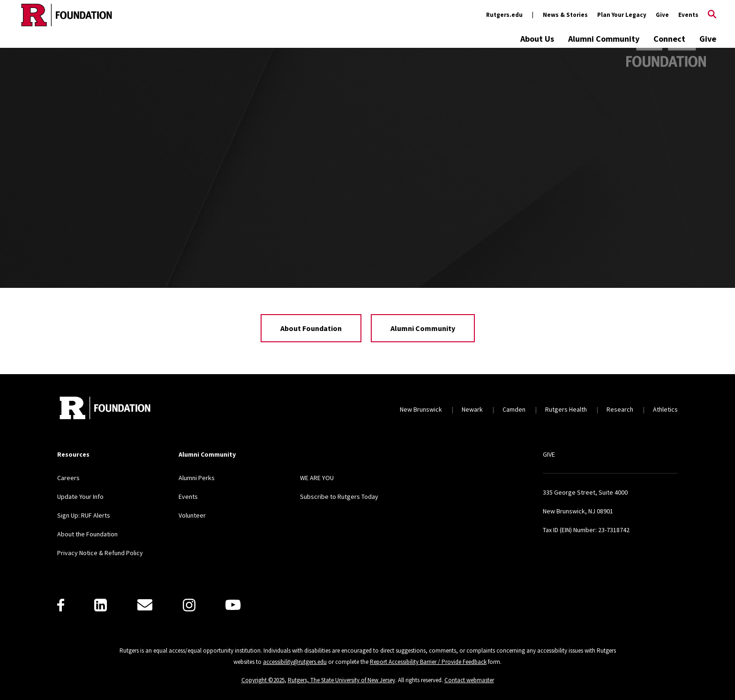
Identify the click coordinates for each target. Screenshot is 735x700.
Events (688, 15)
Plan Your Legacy (622, 15)
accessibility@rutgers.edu (295, 662)
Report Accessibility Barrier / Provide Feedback (428, 662)
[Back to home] (105, 409)
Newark (472, 409)
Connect (669, 39)
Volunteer (192, 515)
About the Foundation (87, 534)
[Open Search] (712, 15)
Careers (68, 478)
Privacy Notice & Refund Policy (100, 553)
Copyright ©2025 (263, 680)
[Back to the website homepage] (67, 15)
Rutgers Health (566, 409)
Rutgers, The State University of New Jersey (341, 680)
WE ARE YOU (317, 478)
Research (620, 409)
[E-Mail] (145, 605)
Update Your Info (80, 497)
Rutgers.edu (504, 15)
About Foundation (311, 328)
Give (662, 15)
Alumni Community (604, 39)
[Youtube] (233, 605)
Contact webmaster (469, 680)
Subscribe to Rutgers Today (339, 497)
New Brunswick (421, 409)
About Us (537, 39)
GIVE (549, 454)
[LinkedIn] (101, 605)
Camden (514, 409)
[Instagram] (189, 605)
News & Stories (565, 15)
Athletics (665, 409)
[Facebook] (61, 605)
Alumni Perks (197, 478)
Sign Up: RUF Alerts (84, 515)
